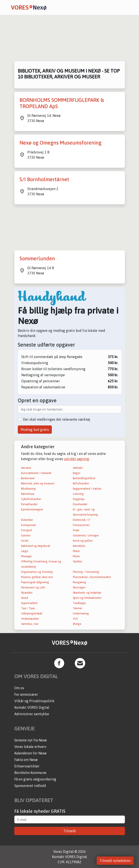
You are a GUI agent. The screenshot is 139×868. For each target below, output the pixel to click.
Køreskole (79, 546)
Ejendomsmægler (32, 509)
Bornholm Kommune (30, 773)
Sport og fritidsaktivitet (87, 598)
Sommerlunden (37, 258)
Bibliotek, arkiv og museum (38, 483)
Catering (78, 494)
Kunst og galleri (83, 541)
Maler (76, 551)
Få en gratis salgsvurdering (35, 779)
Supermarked (29, 603)
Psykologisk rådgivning (35, 582)
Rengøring (79, 582)
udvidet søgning (77, 459)
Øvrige (77, 624)
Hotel (25, 541)
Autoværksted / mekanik (36, 473)
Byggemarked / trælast (87, 489)
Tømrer (78, 608)
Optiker (78, 561)
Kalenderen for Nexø (30, 753)
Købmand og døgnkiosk (36, 546)
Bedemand (28, 478)
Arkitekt (78, 468)
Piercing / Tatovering (86, 572)
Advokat (26, 468)
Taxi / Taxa (28, 608)
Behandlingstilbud (84, 478)
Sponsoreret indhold (30, 786)
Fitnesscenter (81, 525)
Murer (76, 556)
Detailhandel (29, 504)
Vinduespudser (30, 619)
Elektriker (27, 520)
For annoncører (26, 694)
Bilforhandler (81, 483)
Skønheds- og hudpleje (87, 593)
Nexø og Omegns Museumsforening (61, 143)
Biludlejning (28, 489)
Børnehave (28, 494)
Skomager (79, 587)
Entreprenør (29, 525)
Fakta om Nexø (26, 760)
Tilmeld (69, 831)
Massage (26, 556)
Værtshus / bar (30, 624)
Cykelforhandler (31, 499)
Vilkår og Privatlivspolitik (34, 701)
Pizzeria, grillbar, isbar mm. (37, 577)
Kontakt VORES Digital (32, 707)
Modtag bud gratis (35, 430)
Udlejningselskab (32, 613)
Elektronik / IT (82, 520)
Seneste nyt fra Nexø (30, 740)
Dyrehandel (80, 504)
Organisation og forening (37, 572)
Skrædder (27, 593)
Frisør (76, 530)
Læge (25, 551)
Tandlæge (79, 603)
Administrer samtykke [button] (32, 714)
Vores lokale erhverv (30, 747)
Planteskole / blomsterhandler (92, 577)
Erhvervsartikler (27, 766)
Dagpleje (79, 499)
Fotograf (27, 530)
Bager (77, 473)
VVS (75, 619)
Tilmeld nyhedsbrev (115, 861)
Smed (25, 598)
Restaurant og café (33, 587)
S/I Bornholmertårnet (44, 179)
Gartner (26, 535)
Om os (19, 688)
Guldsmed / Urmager (86, 535)
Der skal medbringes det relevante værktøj (57, 419)
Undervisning (81, 613)
